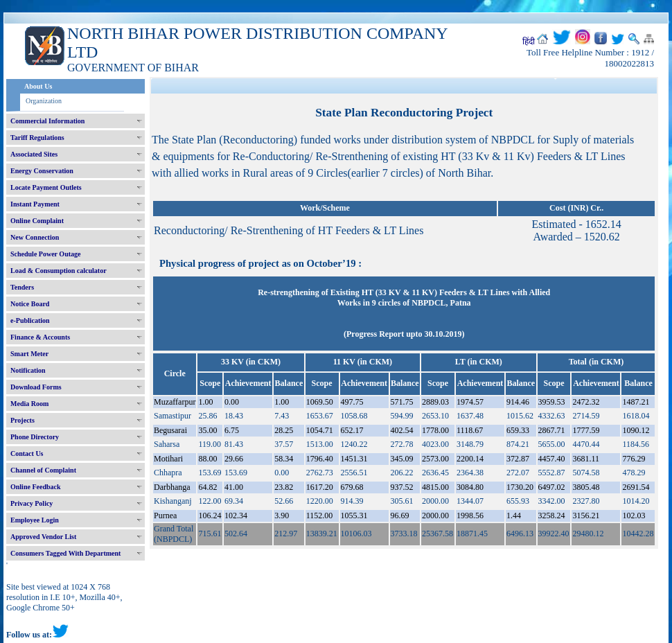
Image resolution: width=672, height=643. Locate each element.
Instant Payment (35, 204)
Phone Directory (35, 437)
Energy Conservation (42, 171)
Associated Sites (34, 154)
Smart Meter (29, 354)
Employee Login (35, 520)
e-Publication (30, 320)
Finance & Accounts (40, 337)
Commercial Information (47, 121)
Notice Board (30, 304)
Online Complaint (37, 221)
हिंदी (529, 42)
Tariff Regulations (37, 138)
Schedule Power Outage (45, 254)
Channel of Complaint (43, 470)
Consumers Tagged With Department (65, 553)
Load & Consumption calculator (59, 271)
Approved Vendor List (43, 537)
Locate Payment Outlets (46, 187)
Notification (28, 370)
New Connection (35, 237)
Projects (23, 420)
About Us (38, 86)
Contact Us (27, 453)
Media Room (29, 404)
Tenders (22, 287)
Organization (44, 101)
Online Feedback (36, 487)
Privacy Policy (32, 503)
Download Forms (36, 387)
